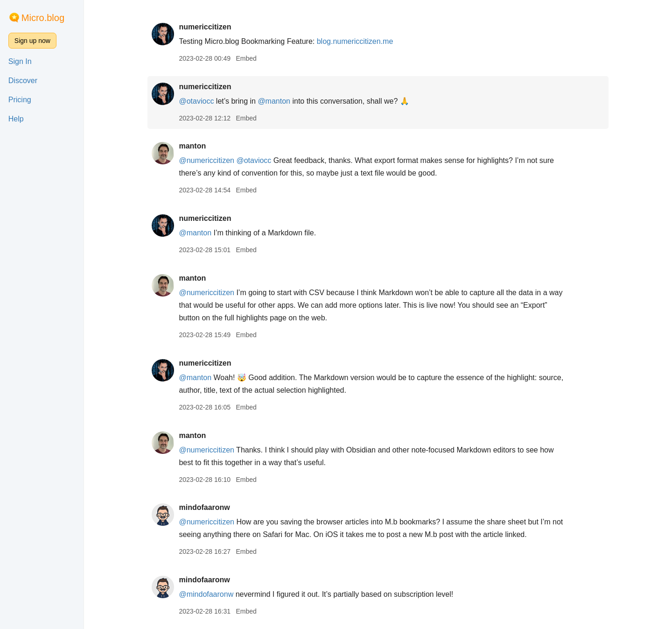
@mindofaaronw (206, 594)
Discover (23, 81)
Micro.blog (43, 18)
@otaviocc (196, 101)
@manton (274, 101)
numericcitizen (205, 27)
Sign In (20, 61)
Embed (246, 58)
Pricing (20, 100)
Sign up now (32, 41)
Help (16, 119)
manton (192, 146)
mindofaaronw (204, 507)
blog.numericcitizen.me (355, 41)
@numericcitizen (206, 160)
